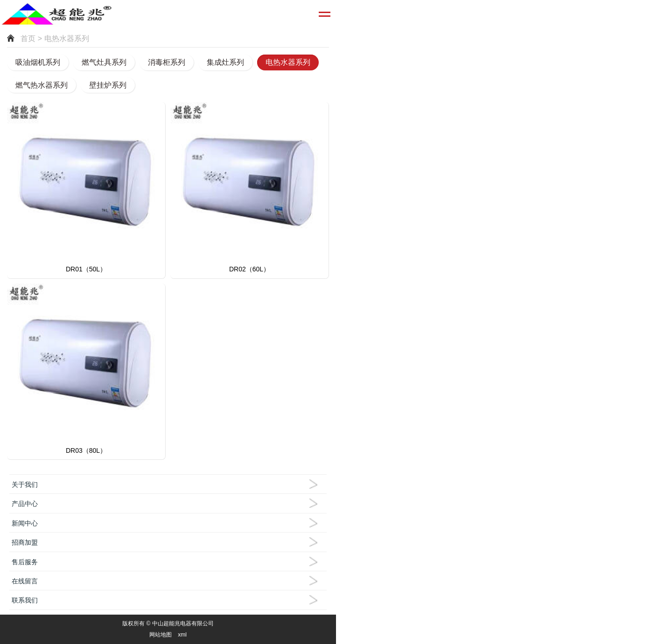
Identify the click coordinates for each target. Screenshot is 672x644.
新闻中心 (25, 523)
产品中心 (25, 504)
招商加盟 (25, 542)
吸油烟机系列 (38, 62)
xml (182, 635)
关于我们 (25, 485)
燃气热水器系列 (42, 85)
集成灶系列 (225, 62)
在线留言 (25, 581)
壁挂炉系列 (108, 85)
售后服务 (25, 562)
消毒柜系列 (167, 62)
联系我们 (25, 600)
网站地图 (161, 635)
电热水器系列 (288, 62)
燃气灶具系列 (104, 62)
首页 (28, 38)
